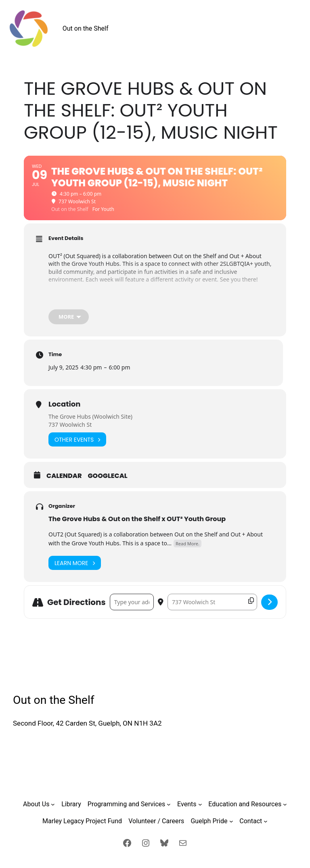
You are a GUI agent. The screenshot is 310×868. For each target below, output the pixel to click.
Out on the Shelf (86, 28)
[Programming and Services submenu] (169, 804)
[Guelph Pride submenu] (231, 821)
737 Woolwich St (70, 425)
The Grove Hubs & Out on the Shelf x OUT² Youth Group (137, 519)
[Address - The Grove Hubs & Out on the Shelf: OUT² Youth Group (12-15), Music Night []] (132, 602)
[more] (69, 317)
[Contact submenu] (266, 821)
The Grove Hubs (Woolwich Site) (90, 416)
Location (64, 404)
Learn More (75, 563)
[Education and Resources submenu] (285, 804)
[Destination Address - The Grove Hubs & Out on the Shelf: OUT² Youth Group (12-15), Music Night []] (212, 602)
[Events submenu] (200, 804)
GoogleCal (108, 476)
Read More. (187, 544)
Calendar (64, 476)
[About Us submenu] (53, 804)
